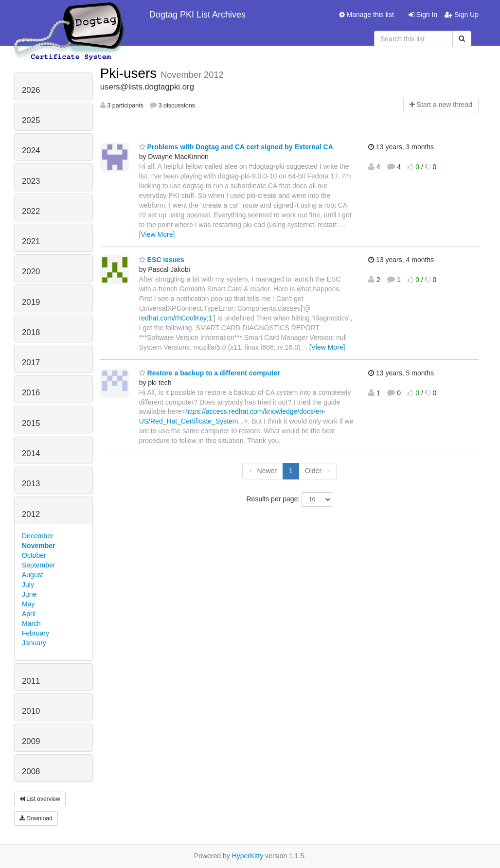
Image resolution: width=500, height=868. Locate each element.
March (31, 623)
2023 (31, 181)
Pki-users (130, 73)
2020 (31, 272)
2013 (31, 484)
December (38, 536)
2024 (31, 151)
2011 (31, 681)
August (33, 575)
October (34, 555)
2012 (31, 514)
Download (36, 818)
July (28, 585)
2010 (31, 711)
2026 (31, 90)
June (29, 594)
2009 (31, 741)
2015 (31, 423)
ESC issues (162, 260)
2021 (31, 241)
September (38, 565)
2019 (31, 302)
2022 (31, 211)
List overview (40, 799)
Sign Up (462, 15)
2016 (31, 393)
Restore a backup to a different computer (210, 373)
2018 (31, 332)
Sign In (423, 15)
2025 (31, 120)
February (36, 633)
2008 (31, 771)
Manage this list (366, 15)
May (28, 604)
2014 (31, 453)
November (38, 546)
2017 (31, 363)
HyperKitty (248, 856)
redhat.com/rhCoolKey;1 (176, 318)
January (34, 643)
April (29, 614)
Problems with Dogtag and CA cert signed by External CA (236, 147)
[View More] (157, 234)
